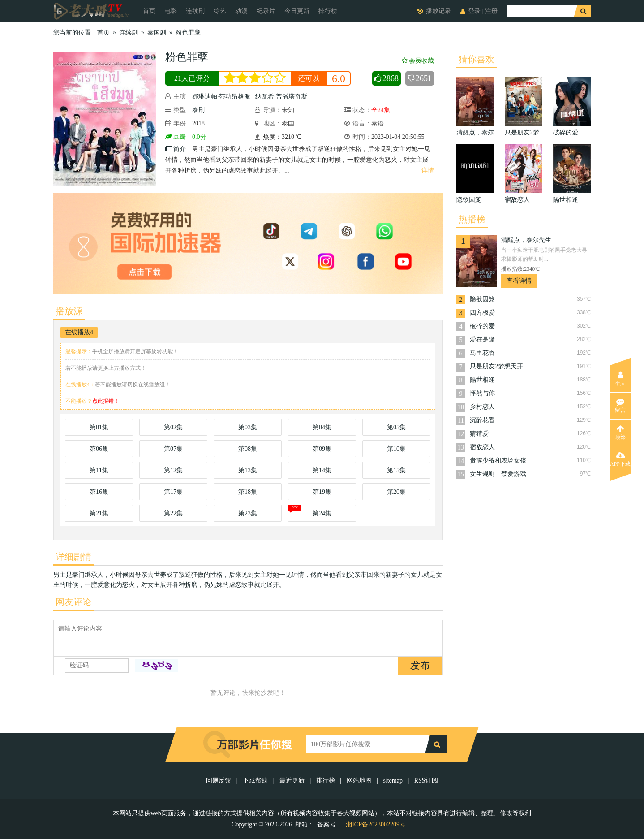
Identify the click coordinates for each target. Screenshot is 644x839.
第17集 (173, 492)
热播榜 (472, 219)
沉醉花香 (482, 420)
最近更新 (292, 781)
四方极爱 (482, 313)
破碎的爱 (482, 326)
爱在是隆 (482, 339)
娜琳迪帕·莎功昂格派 (221, 97)
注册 (491, 11)
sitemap (393, 781)
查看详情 (519, 281)
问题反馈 (219, 781)
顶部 (620, 432)
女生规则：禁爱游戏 (498, 474)
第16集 (99, 492)
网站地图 (359, 781)
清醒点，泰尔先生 (526, 240)
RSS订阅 (426, 781)
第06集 (99, 449)
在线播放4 (79, 332)
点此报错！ (106, 401)
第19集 (322, 492)
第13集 (248, 470)
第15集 (396, 470)
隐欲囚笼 (482, 299)
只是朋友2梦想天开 (496, 366)
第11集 (99, 470)
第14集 (322, 470)
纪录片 (266, 11)
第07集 (173, 449)
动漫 (241, 11)
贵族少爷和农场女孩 (498, 461)
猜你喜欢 (477, 59)
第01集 (99, 427)
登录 (474, 11)
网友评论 (73, 602)
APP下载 (620, 459)
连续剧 (195, 11)
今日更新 (297, 11)
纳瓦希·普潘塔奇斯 (281, 97)
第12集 (173, 470)
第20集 (396, 492)
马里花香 (482, 353)
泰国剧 (157, 32)
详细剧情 (73, 557)
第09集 (322, 449)
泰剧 (198, 110)
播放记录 (438, 11)
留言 (620, 406)
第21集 (99, 513)
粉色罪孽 (188, 32)
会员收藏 (418, 61)
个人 (620, 379)
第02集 (173, 427)
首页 (149, 11)
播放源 (69, 311)
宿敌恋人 (482, 447)
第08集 (248, 449)
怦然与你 (482, 393)
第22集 (173, 513)
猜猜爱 (479, 434)
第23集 (248, 513)
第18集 (248, 492)
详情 (428, 171)
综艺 (220, 11)
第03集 (248, 427)
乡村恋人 (482, 407)
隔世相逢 (482, 380)
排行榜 (328, 11)
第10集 (396, 449)
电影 (171, 11)
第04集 (322, 427)
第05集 (396, 427)
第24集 (322, 513)
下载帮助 (255, 781)
